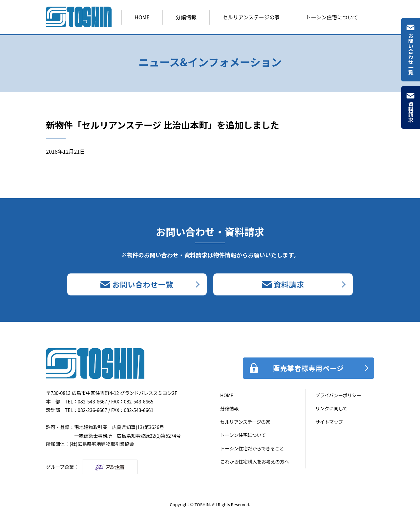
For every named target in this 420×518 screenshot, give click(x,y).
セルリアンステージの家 (251, 17)
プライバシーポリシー (338, 395)
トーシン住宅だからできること (252, 448)
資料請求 (411, 112)
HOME (142, 17)
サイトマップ (329, 422)
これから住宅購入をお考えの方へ (254, 461)
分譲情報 (186, 17)
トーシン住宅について (332, 17)
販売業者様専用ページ (308, 368)
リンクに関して (331, 408)
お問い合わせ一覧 (411, 54)
